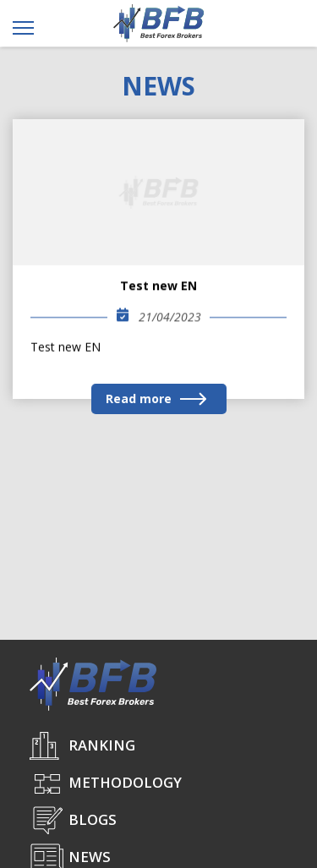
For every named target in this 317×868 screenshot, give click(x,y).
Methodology (125, 782)
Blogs (93, 819)
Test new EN (158, 286)
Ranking (102, 745)
